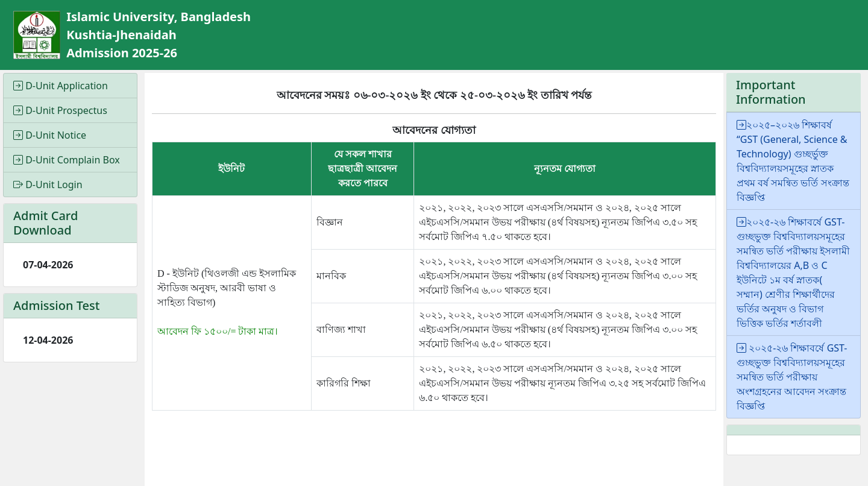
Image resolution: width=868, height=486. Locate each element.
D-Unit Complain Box (67, 160)
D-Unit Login (48, 185)
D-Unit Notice (50, 135)
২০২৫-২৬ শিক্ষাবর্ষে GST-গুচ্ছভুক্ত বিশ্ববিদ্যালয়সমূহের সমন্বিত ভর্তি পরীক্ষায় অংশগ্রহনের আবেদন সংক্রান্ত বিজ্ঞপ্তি (792, 377)
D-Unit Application (61, 86)
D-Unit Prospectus (60, 110)
